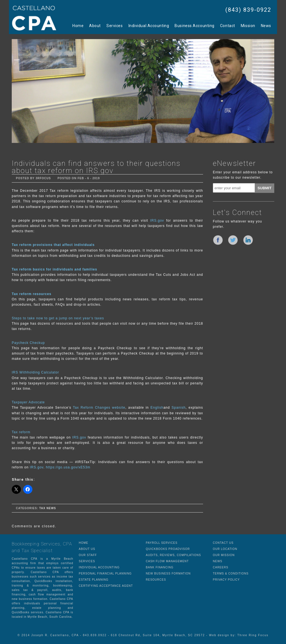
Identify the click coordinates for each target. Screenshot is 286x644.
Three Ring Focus (253, 635)
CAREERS (221, 567)
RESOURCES (156, 580)
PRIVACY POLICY (226, 580)
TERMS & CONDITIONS (231, 574)
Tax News (47, 508)
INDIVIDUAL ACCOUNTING (99, 567)
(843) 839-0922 (248, 10)
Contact (228, 26)
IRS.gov (157, 221)
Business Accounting (195, 26)
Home (78, 26)
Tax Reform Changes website (99, 408)
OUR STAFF (88, 555)
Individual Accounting (149, 26)
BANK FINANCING (160, 567)
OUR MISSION (224, 555)
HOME (84, 543)
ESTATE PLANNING (94, 580)
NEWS (218, 561)
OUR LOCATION (225, 549)
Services (115, 26)
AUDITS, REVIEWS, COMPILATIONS (173, 555)
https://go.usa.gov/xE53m (68, 467)
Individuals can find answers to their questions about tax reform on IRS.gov (96, 167)
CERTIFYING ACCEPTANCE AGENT (106, 586)
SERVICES (87, 561)
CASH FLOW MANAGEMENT (167, 561)
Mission (248, 26)
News (266, 26)
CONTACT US (223, 543)
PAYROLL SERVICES (162, 543)
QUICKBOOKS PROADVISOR (168, 549)
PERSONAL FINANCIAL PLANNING (105, 574)
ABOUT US (87, 549)
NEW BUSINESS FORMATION (168, 574)
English (157, 408)
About (95, 26)
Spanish (178, 408)
